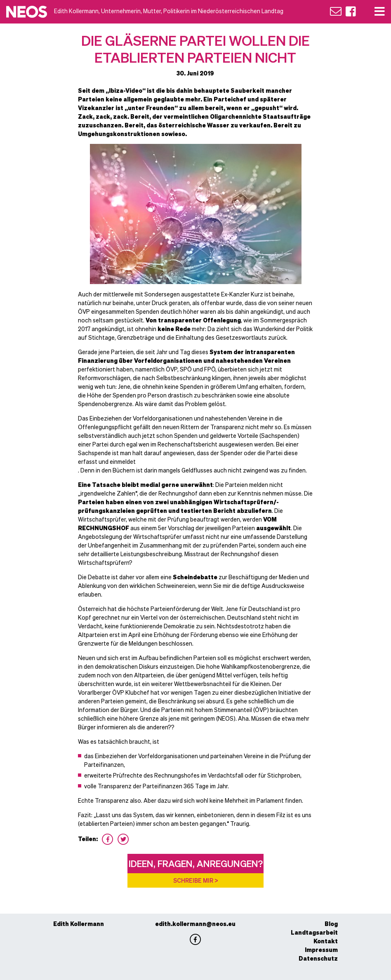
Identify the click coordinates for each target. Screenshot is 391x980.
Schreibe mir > (196, 880)
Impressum (321, 949)
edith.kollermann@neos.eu (195, 924)
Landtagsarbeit (314, 932)
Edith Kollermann (79, 924)
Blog (331, 924)
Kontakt (326, 941)
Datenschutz (318, 958)
